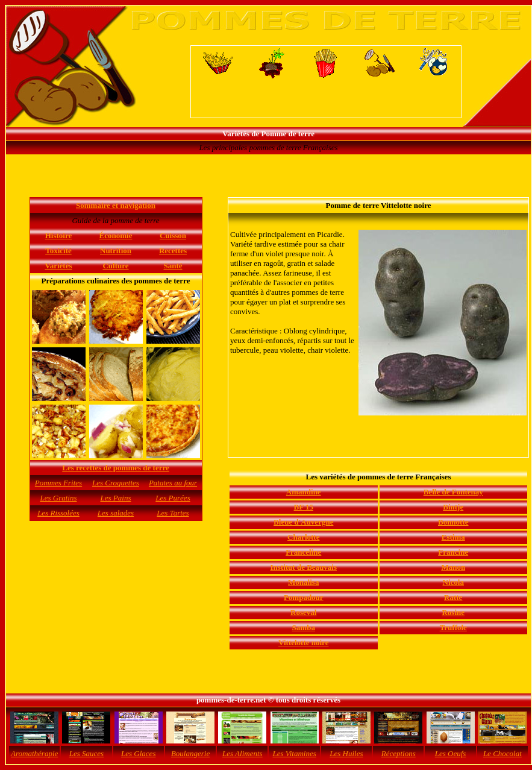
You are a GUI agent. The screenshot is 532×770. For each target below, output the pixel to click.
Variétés (58, 266)
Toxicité (58, 251)
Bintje (453, 507)
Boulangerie (190, 753)
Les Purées (173, 498)
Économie (116, 235)
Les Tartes (173, 513)
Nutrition (116, 251)
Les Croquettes (116, 483)
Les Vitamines (294, 753)
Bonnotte (453, 522)
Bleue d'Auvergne (303, 522)
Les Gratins (58, 498)
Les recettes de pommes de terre (115, 468)
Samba (304, 627)
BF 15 (304, 507)
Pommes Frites (58, 483)
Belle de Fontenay (453, 492)
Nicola (453, 582)
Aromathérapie (34, 753)
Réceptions (399, 753)
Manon (453, 567)
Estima (453, 537)
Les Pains (116, 498)
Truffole (453, 627)
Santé (173, 266)
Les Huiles (346, 753)
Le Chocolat (502, 753)
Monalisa (303, 582)
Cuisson (173, 235)
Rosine (453, 612)
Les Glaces (138, 753)
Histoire (59, 235)
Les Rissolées (58, 513)
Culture (115, 266)
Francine (453, 552)
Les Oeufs (451, 753)
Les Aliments (243, 753)
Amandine (304, 492)
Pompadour (304, 597)
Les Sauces (86, 753)
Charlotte (303, 537)
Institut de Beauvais (303, 567)
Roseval (303, 612)
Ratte (453, 597)
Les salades (116, 513)
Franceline (303, 552)
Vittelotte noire (303, 642)
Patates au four (173, 483)
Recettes (173, 251)
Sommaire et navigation (116, 205)
